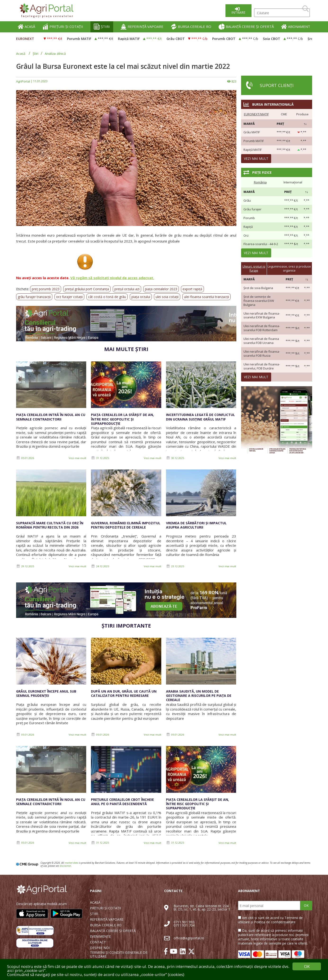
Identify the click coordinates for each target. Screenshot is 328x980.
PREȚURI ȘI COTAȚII (63, 27)
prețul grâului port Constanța (87, 289)
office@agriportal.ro (189, 938)
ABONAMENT (296, 27)
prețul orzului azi (127, 289)
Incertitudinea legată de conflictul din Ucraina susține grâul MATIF (200, 417)
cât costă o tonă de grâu (107, 297)
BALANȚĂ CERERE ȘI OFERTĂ (246, 27)
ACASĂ (26, 27)
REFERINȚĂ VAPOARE (142, 27)
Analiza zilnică (55, 54)
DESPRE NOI (100, 948)
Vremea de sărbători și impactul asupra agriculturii (196, 525)
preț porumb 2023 (46, 289)
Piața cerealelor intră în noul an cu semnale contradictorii (51, 417)
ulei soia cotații (167, 297)
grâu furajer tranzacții (34, 297)
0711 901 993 (184, 922)
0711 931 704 (184, 925)
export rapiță (192, 289)
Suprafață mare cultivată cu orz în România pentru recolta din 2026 (50, 525)
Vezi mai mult (77, 458)
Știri (36, 54)
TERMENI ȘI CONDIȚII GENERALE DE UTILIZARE (119, 954)
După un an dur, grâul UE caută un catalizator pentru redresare (124, 693)
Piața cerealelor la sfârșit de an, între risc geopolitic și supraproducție (122, 419)
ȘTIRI (102, 27)
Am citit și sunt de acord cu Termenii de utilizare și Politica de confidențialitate (270, 920)
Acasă (21, 54)
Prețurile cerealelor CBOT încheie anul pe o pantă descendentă (122, 802)
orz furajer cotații (69, 297)
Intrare (238, 12)
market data (72, 863)
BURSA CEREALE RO (191, 27)
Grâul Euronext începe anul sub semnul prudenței (46, 693)
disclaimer (65, 866)
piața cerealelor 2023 (161, 289)
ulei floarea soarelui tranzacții (207, 297)
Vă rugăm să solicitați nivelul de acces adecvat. (112, 278)
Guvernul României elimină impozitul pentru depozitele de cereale (126, 525)
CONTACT (98, 942)
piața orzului (141, 297)
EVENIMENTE (100, 937)
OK (306, 905)
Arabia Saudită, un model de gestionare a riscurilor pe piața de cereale (199, 696)
